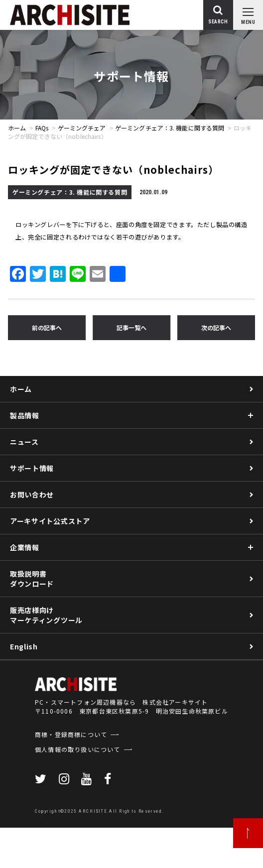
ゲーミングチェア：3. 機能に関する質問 (170, 128)
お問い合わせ (32, 495)
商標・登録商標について (71, 734)
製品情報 (25, 415)
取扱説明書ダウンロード (32, 579)
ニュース (24, 442)
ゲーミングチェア (82, 128)
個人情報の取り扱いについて (78, 749)
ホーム (17, 128)
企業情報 (25, 547)
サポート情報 (32, 468)
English (24, 646)
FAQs (42, 128)
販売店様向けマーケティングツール (46, 615)
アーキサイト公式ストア (50, 521)
